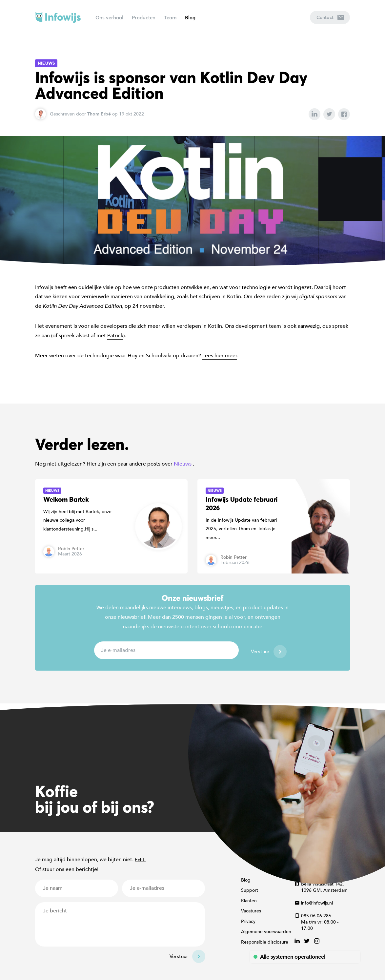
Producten (144, 17)
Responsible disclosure (265, 942)
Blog (190, 17)
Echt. (140, 860)
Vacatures (251, 911)
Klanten (249, 901)
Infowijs (58, 17)
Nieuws (46, 63)
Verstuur (260, 652)
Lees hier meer (220, 356)
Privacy (248, 921)
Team (170, 17)
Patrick (115, 336)
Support (250, 890)
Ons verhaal (109, 17)
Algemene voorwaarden (266, 932)
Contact (330, 17)
